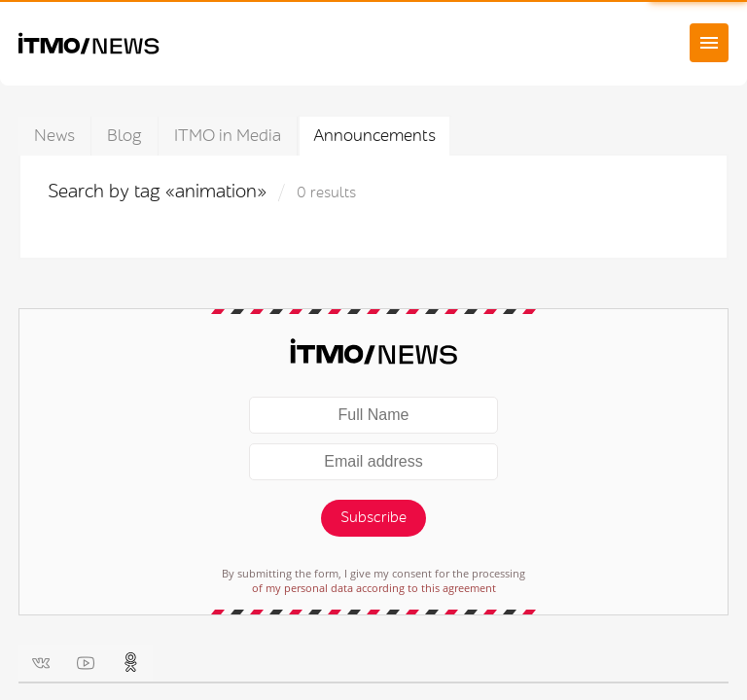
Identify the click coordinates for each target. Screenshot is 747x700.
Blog (124, 136)
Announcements (374, 136)
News (54, 136)
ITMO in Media (228, 136)
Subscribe (373, 518)
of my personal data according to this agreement (374, 588)
